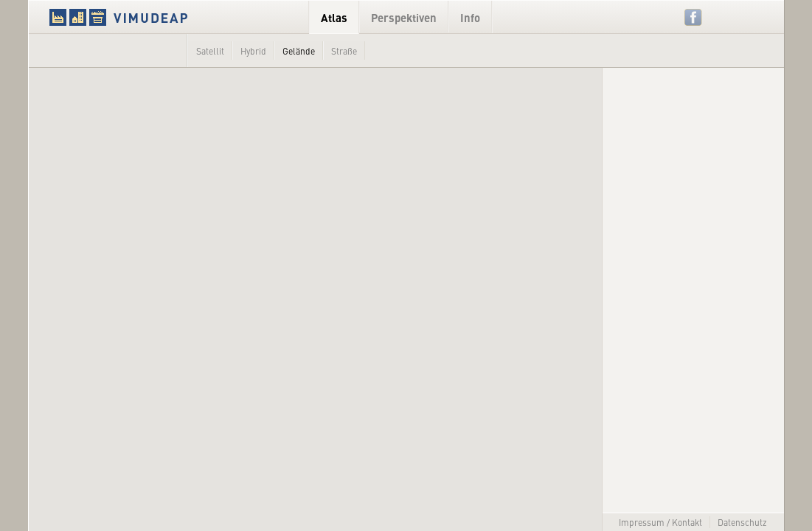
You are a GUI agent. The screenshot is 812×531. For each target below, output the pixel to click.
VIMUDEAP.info (147, 17)
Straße (344, 51)
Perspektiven (404, 17)
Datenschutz (742, 522)
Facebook (694, 17)
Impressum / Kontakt (660, 522)
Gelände (299, 51)
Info (470, 17)
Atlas (334, 17)
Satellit (210, 51)
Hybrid (253, 51)
